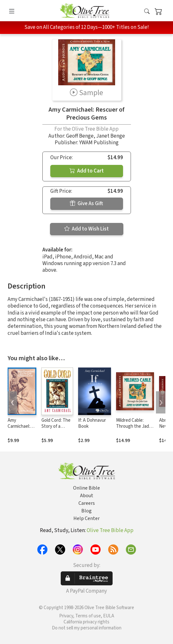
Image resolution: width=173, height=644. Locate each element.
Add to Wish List (86, 229)
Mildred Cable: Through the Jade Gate (134, 426)
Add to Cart (87, 171)
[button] (147, 12)
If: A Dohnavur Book (92, 423)
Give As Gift (86, 204)
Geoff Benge (80, 136)
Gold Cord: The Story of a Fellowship (56, 426)
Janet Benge (111, 136)
